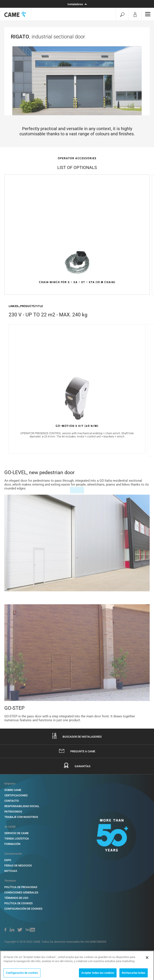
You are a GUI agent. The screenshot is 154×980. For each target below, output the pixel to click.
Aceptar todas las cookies (98, 974)
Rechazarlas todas (134, 974)
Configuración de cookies (22, 974)
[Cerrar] (147, 959)
